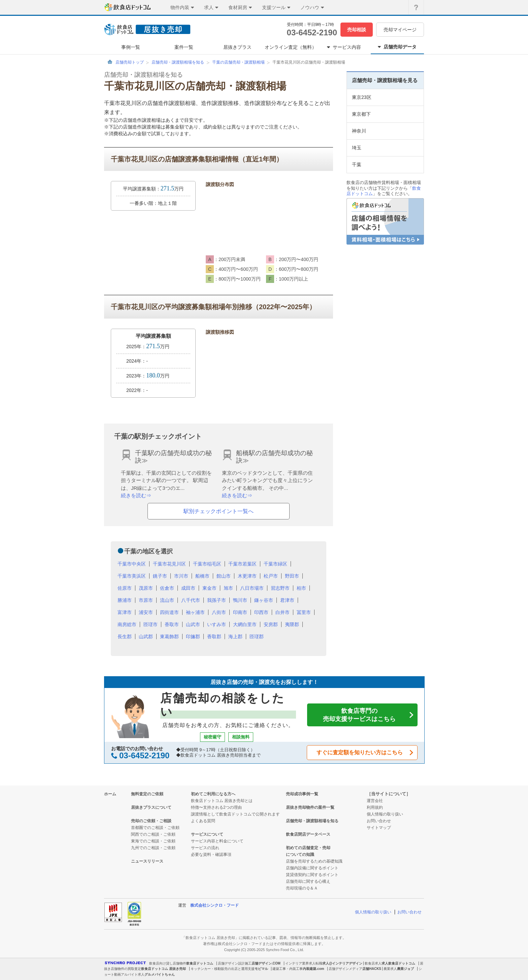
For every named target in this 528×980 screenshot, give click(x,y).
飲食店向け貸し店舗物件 (168, 963)
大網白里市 (245, 624)
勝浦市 (125, 600)
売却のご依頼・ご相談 (151, 821)
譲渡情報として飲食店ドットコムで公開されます (235, 814)
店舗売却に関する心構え (308, 881)
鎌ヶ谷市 (264, 600)
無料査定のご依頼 (147, 794)
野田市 (292, 576)
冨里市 (304, 612)
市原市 (146, 600)
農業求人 (390, 969)
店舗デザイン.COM (266, 963)
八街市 (219, 612)
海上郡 (235, 637)
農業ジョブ (405, 969)
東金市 (209, 588)
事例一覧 (131, 47)
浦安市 (146, 612)
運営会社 (375, 801)
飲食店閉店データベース (308, 834)
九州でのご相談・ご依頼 (153, 848)
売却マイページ (400, 30)
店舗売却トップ (130, 62)
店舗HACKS (372, 969)
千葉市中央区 (132, 564)
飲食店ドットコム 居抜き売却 (163, 969)
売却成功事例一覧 (302, 794)
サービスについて (207, 834)
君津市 (287, 600)
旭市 (228, 588)
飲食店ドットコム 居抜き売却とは (222, 801)
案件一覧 (184, 47)
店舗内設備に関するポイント (312, 868)
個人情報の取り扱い (385, 814)
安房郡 (271, 624)
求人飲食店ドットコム (398, 963)
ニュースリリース (147, 861)
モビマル (261, 969)
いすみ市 (217, 624)
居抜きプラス (237, 47)
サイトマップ (379, 828)
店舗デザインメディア (345, 969)
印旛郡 (193, 637)
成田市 (188, 588)
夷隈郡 (292, 624)
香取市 (172, 624)
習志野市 (280, 588)
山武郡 (146, 637)
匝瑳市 (151, 624)
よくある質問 (203, 821)
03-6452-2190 (312, 32)
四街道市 (169, 612)
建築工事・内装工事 (288, 969)
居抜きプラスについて (151, 807)
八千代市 (191, 600)
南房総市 (127, 624)
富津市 (125, 612)
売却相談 (357, 30)
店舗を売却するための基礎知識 (314, 861)
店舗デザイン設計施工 (235, 963)
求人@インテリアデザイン (342, 963)
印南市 (240, 612)
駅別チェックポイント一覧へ (219, 511)
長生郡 (125, 637)
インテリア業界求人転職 (304, 963)
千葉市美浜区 (132, 576)
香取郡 (214, 637)
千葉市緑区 (275, 564)
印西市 (261, 612)
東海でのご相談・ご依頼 (153, 841)
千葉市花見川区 (169, 564)
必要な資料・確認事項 (211, 855)
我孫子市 (217, 600)
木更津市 (247, 576)
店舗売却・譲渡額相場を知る (178, 62)
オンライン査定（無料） (291, 47)
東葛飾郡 (169, 637)
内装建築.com (313, 969)
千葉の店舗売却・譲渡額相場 (238, 62)
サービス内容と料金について (217, 841)
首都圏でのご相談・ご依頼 (155, 828)
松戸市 (271, 576)
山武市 (193, 624)
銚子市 (160, 576)
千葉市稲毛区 (207, 564)
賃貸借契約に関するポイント (312, 875)
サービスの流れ (205, 848)
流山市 (167, 600)
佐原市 (125, 588)
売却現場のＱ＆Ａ (302, 888)
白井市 (283, 612)
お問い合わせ (379, 821)
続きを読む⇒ (136, 495)
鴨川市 (240, 600)
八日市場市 (252, 588)
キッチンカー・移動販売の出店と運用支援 (223, 969)
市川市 (181, 576)
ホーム (110, 794)
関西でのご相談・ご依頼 (153, 834)
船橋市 (202, 576)
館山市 (224, 576)
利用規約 (375, 807)
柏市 (301, 588)
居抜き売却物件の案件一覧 (310, 807)
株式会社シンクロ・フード (214, 905)
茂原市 (146, 588)
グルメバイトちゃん (160, 974)
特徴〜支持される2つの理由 (216, 807)
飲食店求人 (373, 963)
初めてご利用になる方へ (213, 794)
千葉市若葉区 (242, 564)
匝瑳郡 (257, 637)
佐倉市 (167, 588)
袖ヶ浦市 (195, 612)
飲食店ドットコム (200, 963)
